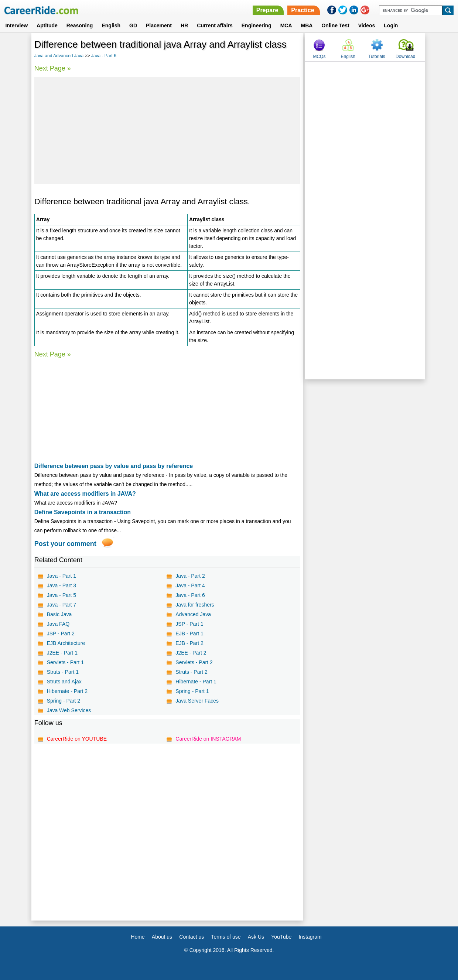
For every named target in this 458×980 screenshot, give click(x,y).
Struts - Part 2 (191, 672)
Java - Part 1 (61, 576)
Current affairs (215, 25)
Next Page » (53, 68)
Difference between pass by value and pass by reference (114, 466)
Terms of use (226, 937)
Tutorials (377, 57)
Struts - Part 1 (63, 672)
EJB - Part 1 (189, 634)
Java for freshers (195, 605)
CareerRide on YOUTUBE (77, 739)
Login (391, 25)
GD (133, 25)
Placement (159, 25)
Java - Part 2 (190, 576)
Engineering (257, 25)
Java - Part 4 (190, 585)
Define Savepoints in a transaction (83, 512)
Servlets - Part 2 (194, 662)
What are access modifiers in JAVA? (85, 494)
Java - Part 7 (61, 605)
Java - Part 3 (61, 585)
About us (162, 937)
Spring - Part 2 (64, 701)
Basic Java (59, 614)
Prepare (267, 10)
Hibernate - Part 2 (67, 691)
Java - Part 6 (104, 56)
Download (405, 57)
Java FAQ (58, 624)
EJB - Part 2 (189, 643)
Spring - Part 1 (192, 691)
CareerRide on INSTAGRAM (208, 739)
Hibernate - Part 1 (196, 682)
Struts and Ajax (64, 682)
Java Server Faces (197, 701)
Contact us (192, 937)
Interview (16, 25)
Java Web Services (69, 710)
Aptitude (47, 25)
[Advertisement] (167, 131)
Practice (303, 10)
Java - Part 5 (61, 595)
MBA (307, 25)
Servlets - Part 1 (65, 662)
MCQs (319, 57)
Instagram (310, 937)
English (111, 25)
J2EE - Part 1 (62, 653)
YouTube (281, 937)
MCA (286, 25)
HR (184, 25)
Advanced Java (193, 614)
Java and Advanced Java (59, 56)
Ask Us (256, 937)
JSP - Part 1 (189, 624)
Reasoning (80, 25)
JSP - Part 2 (61, 634)
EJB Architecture (66, 643)
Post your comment (65, 544)
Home (138, 937)
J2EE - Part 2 (191, 653)
